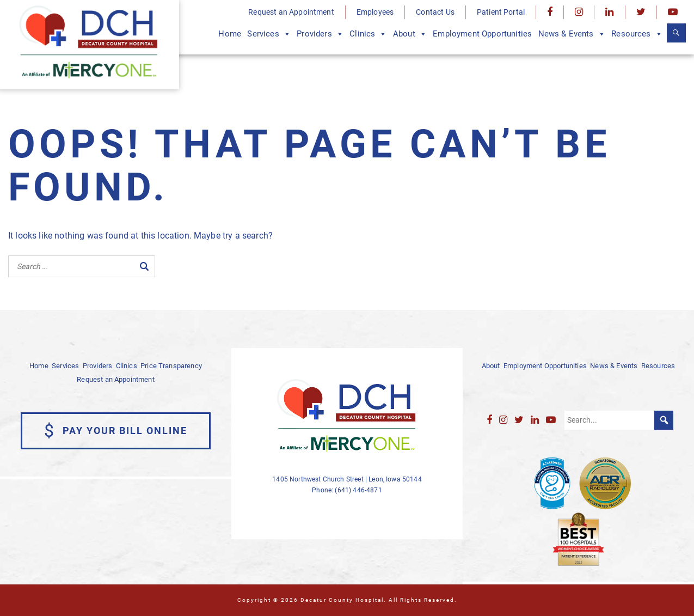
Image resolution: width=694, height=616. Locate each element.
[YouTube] (673, 12)
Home (230, 34)
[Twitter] (641, 12)
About (410, 34)
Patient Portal (501, 12)
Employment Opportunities (482, 34)
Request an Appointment (291, 12)
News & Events (572, 34)
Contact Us (435, 12)
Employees (375, 12)
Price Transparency (171, 366)
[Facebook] (550, 12)
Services (269, 34)
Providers (320, 34)
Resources (637, 34)
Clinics (368, 34)
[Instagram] (579, 12)
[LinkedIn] (609, 12)
